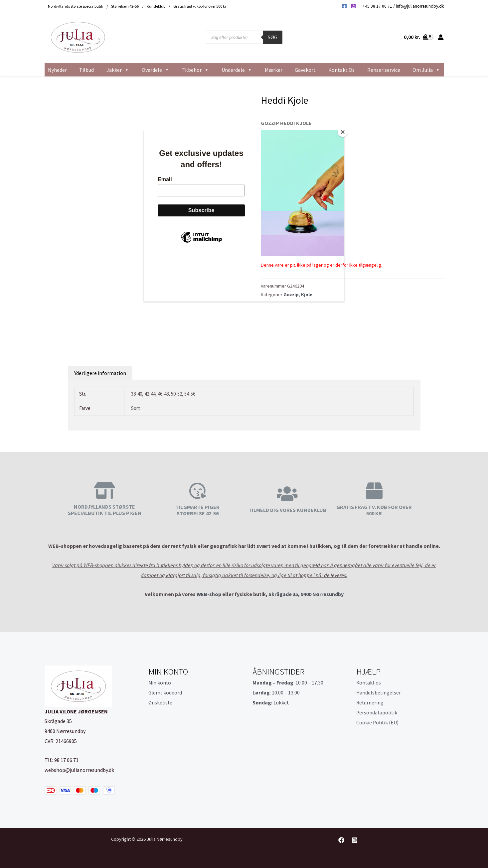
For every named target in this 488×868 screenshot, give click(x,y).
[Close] (343, 132)
